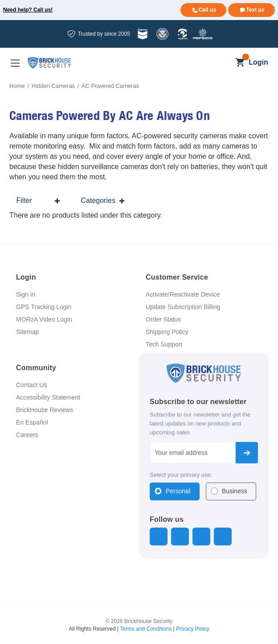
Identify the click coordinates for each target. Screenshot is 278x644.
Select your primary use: (181, 475)
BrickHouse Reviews (45, 410)
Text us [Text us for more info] (255, 10)
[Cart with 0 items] (240, 63)
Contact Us (31, 385)
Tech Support (164, 344)
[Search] (225, 63)
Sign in (26, 294)
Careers (27, 435)
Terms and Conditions (146, 629)
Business (235, 491)
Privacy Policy (193, 629)
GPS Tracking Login (44, 307)
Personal (178, 491)
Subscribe (247, 453)
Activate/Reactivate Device (183, 294)
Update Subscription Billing (183, 307)
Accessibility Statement (48, 397)
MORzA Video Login (44, 319)
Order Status (163, 319)
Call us (207, 10)
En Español (32, 422)
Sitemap (27, 332)
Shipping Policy (167, 332)
